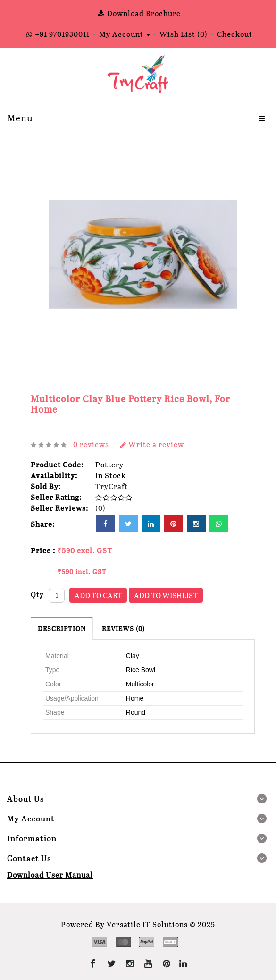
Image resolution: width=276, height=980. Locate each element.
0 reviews (91, 444)
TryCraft (112, 486)
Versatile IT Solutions (147, 924)
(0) (100, 508)
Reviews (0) (123, 629)
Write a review (152, 444)
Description (62, 629)
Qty (37, 594)
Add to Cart (98, 595)
